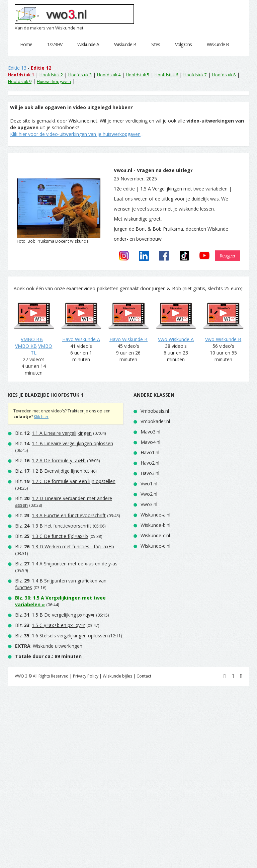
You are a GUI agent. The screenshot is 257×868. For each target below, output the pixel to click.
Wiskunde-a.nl (155, 515)
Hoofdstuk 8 (224, 75)
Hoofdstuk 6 (166, 75)
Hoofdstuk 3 (80, 75)
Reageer (227, 256)
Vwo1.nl (149, 484)
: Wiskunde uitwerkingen (49, 646)
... (77, 134)
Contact (144, 676)
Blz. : (53, 433)
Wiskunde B (125, 44)
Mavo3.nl (150, 432)
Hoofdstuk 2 (51, 75)
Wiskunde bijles (117, 676)
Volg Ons (183, 44)
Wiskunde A (88, 44)
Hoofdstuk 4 (109, 75)
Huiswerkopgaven (54, 82)
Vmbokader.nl (155, 421)
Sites (156, 44)
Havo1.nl (150, 452)
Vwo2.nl (149, 494)
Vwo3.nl (149, 504)
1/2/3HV (55, 44)
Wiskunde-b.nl (155, 525)
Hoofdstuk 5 (138, 75)
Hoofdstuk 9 (20, 82)
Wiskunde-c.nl (155, 535)
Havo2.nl (150, 463)
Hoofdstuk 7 (195, 75)
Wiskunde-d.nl (155, 546)
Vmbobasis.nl (155, 411)
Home (26, 44)
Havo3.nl (150, 473)
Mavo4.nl (150, 442)
